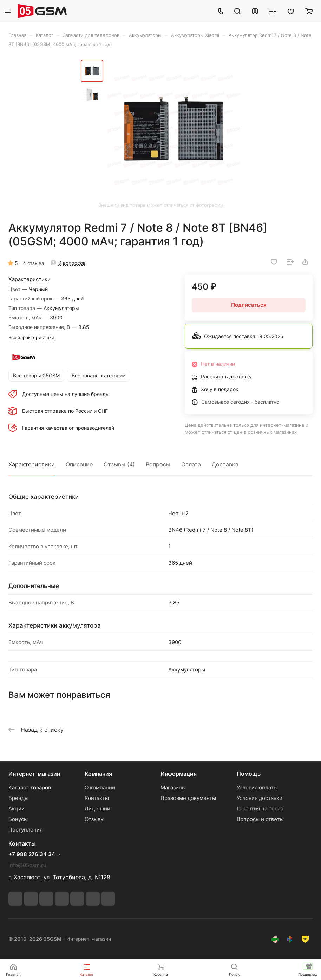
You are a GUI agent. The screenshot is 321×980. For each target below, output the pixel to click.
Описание (79, 464)
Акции (17, 809)
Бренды (18, 798)
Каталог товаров (30, 787)
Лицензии (97, 809)
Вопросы (158, 464)
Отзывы (94, 819)
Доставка (225, 464)
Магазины (173, 787)
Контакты (97, 798)
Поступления (25, 830)
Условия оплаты (257, 787)
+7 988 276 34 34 (32, 854)
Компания (98, 774)
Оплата (191, 464)
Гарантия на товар (260, 809)
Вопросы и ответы (260, 819)
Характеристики (32, 464)
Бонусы (18, 819)
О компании (100, 787)
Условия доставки (260, 798)
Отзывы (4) (119, 464)
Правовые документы (188, 798)
